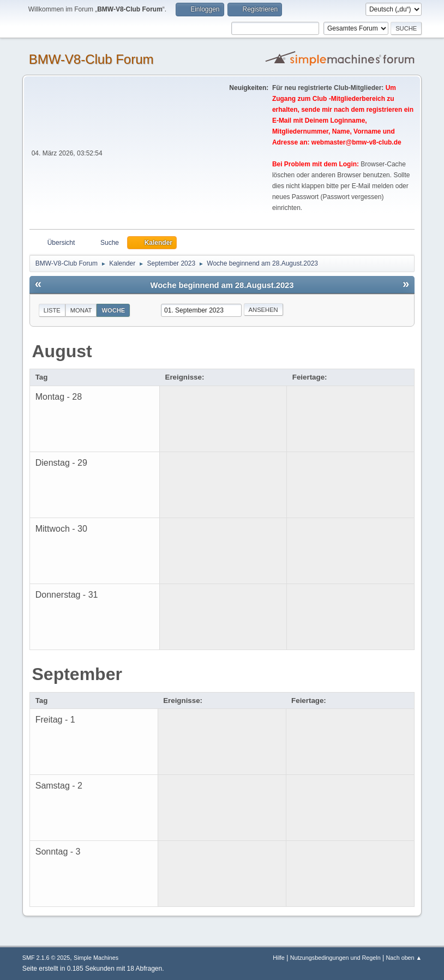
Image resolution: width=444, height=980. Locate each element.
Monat (81, 310)
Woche (113, 310)
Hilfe (279, 958)
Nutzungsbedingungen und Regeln (335, 958)
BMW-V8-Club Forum (91, 59)
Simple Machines (96, 958)
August (62, 351)
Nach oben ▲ (404, 958)
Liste (52, 310)
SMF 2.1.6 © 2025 (46, 958)
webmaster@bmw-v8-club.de (356, 142)
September (77, 674)
